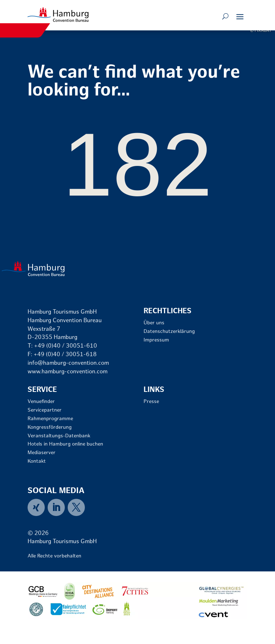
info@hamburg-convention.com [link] (68, 363)
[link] (58, 14)
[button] (240, 16)
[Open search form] (225, 16)
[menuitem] (38, 507)
